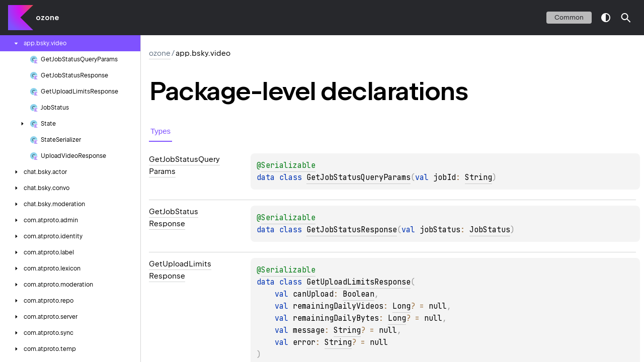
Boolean (358, 294)
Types (160, 131)
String (478, 177)
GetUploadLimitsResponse (358, 282)
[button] (626, 18)
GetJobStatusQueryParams (358, 177)
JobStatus (490, 230)
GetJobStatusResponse (352, 230)
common (569, 17)
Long (401, 306)
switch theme (606, 18)
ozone (47, 18)
